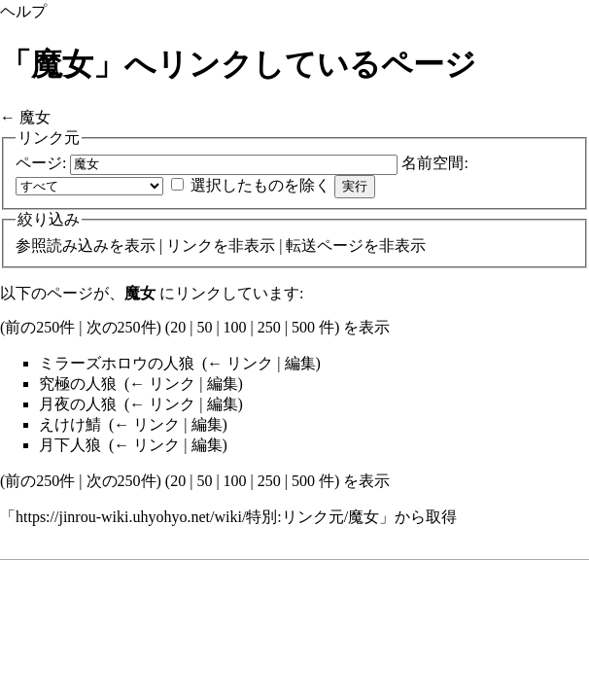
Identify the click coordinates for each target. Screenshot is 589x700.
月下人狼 (70, 445)
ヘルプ (23, 11)
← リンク (240, 363)
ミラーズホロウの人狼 (117, 363)
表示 (140, 245)
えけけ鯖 (70, 424)
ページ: (41, 163)
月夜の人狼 (78, 404)
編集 (300, 363)
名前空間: (434, 163)
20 (178, 327)
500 (303, 327)
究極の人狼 (78, 384)
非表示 (252, 245)
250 (269, 327)
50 (204, 327)
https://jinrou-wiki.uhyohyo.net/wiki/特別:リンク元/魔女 (197, 517)
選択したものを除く (260, 185)
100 (235, 327)
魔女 (35, 117)
